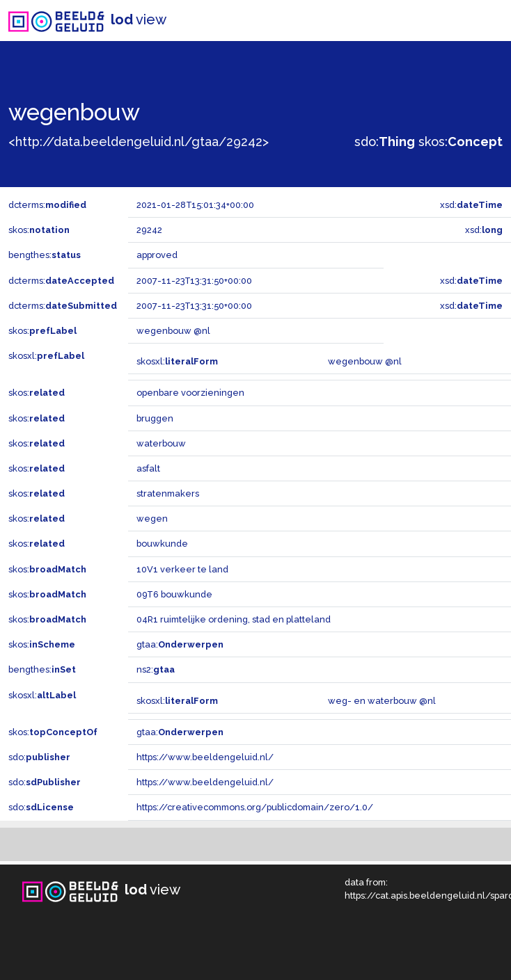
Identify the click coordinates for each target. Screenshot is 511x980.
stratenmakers (168, 493)
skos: (461, 142)
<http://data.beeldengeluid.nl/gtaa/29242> (139, 142)
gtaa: (180, 644)
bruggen (155, 418)
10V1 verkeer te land (182, 569)
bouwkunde (162, 544)
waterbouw (161, 443)
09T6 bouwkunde (174, 594)
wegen (152, 519)
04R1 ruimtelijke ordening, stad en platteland (234, 619)
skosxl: (46, 356)
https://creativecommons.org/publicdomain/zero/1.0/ (255, 807)
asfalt (148, 468)
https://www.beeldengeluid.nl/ (205, 757)
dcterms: (47, 205)
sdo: (385, 142)
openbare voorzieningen (190, 393)
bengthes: (45, 255)
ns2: (156, 669)
